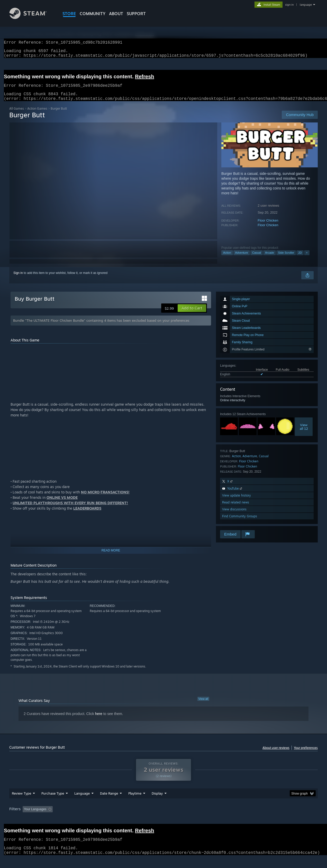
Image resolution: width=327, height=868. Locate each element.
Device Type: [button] (273, 819)
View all (203, 705)
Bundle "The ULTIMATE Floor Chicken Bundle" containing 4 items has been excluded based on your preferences (101, 327)
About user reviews (276, 754)
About (116, 14)
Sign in (18, 279)
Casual (257, 259)
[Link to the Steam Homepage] (32, 18)
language (306, 5)
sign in (289, 5)
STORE (69, 14)
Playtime (135, 803)
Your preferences (306, 754)
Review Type (21, 803)
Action (227, 259)
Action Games (37, 115)
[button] (192, 314)
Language (82, 803)
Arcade (270, 259)
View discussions (234, 515)
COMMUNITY (93, 14)
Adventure (242, 259)
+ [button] (307, 259)
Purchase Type (53, 803)
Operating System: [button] (207, 819)
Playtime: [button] (127, 819)
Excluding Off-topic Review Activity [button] (87, 819)
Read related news (236, 508)
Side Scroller (286, 259)
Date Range (109, 803)
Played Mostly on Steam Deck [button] (164, 819)
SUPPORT (136, 14)
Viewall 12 (304, 433)
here (99, 720)
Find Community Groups (240, 522)
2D (300, 259)
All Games (17, 115)
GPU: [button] (251, 819)
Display (157, 803)
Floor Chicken (268, 227)
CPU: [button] (233, 819)
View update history (237, 502)
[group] (164, 819)
